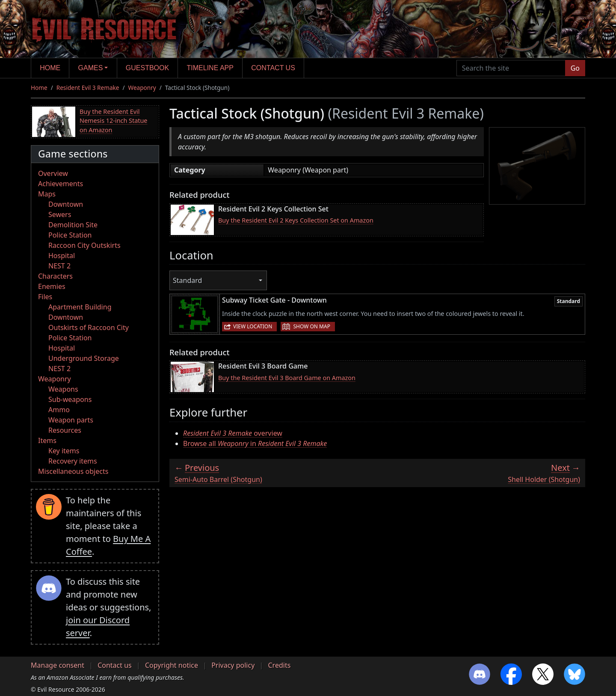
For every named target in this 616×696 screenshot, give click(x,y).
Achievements (61, 184)
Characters (55, 276)
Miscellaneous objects (73, 471)
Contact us (273, 68)
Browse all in (255, 443)
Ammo (59, 410)
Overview (53, 173)
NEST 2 (59, 266)
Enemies (52, 286)
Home (50, 68)
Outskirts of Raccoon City (89, 327)
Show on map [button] (311, 326)
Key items (64, 451)
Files (45, 297)
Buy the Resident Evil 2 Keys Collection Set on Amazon (296, 220)
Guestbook (147, 68)
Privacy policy (233, 665)
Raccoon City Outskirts (84, 245)
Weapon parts (71, 420)
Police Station (70, 235)
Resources (65, 430)
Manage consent (58, 665)
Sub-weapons (70, 399)
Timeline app (210, 68)
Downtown (66, 204)
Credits (279, 665)
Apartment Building (80, 307)
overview (233, 433)
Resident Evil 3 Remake (88, 88)
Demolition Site (73, 225)
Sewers (60, 214)
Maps (47, 194)
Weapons (63, 389)
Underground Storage (84, 358)
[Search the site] (511, 68)
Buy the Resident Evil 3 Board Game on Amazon (287, 378)
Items (47, 440)
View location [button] (253, 326)
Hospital (62, 256)
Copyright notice (172, 665)
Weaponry (142, 88)
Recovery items (73, 461)
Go (575, 68)
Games (91, 68)
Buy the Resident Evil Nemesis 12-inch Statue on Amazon (114, 121)
